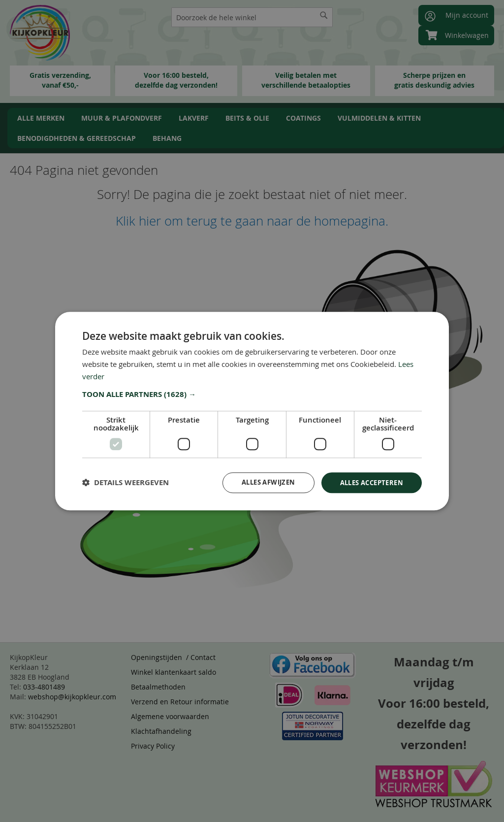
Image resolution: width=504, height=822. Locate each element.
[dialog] (252, 411)
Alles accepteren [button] (368, 482)
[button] (252, 394)
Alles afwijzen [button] (259, 482)
